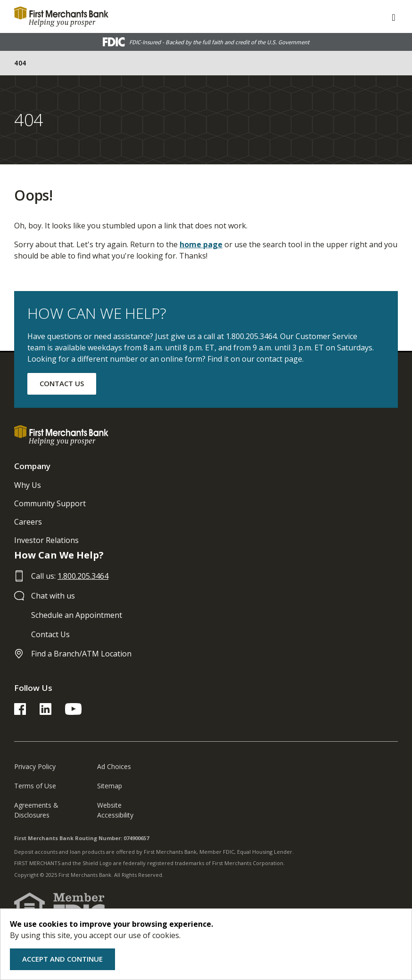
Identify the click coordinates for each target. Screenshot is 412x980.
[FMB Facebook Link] (20, 712)
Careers (28, 522)
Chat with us (53, 596)
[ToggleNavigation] (394, 16)
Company (32, 466)
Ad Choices (114, 766)
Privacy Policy (35, 766)
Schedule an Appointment (77, 615)
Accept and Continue (62, 959)
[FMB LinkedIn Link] (45, 712)
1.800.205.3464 (83, 576)
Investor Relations (46, 540)
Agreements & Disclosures (36, 810)
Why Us (28, 485)
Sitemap (110, 786)
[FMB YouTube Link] (73, 712)
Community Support (50, 503)
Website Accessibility (115, 810)
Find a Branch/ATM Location (81, 654)
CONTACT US (62, 383)
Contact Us (50, 634)
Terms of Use (35, 786)
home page (201, 244)
